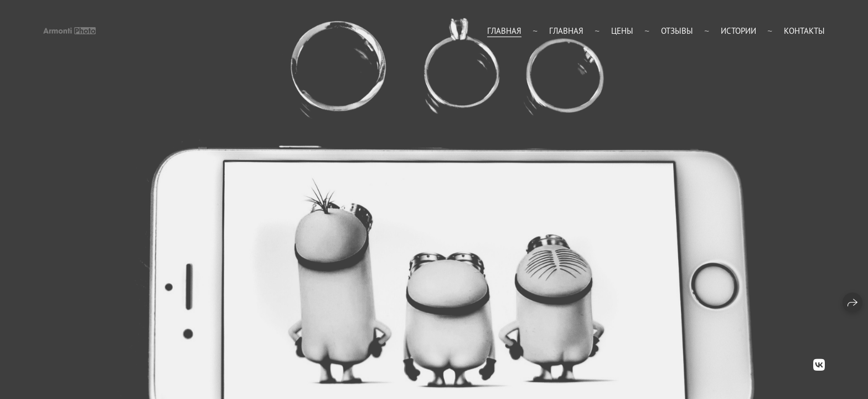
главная (566, 31)
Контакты (804, 31)
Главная (504, 31)
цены (622, 31)
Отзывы (677, 31)
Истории (738, 31)
